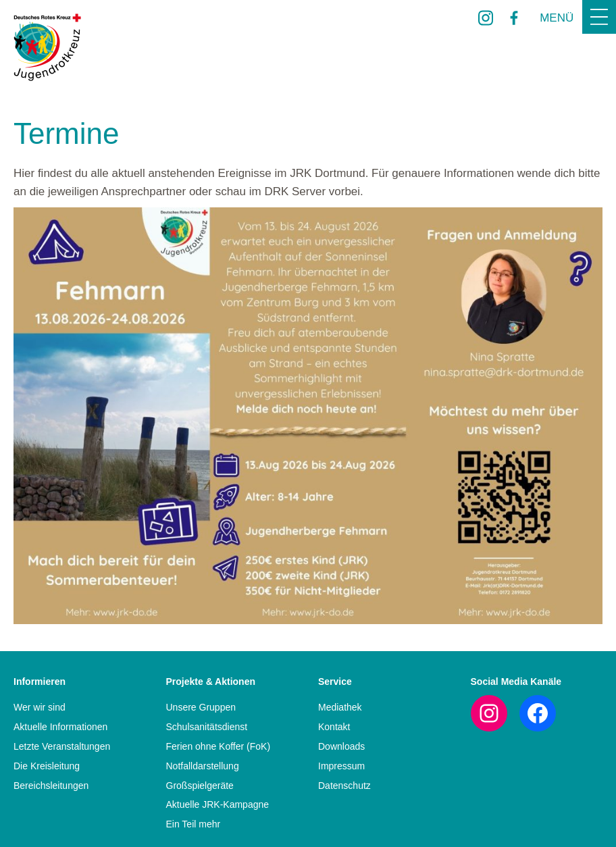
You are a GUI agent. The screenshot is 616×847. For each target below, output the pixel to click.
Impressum (341, 766)
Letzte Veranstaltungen (62, 746)
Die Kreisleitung (47, 766)
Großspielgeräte (200, 786)
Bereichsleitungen (51, 786)
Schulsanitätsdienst (207, 727)
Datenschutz (344, 786)
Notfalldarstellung (203, 766)
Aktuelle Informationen (60, 727)
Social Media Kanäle (516, 682)
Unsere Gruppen (201, 707)
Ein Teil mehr (194, 824)
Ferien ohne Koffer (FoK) (219, 746)
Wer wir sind (40, 707)
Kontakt (334, 727)
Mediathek (340, 707)
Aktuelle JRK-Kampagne (218, 804)
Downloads (341, 746)
